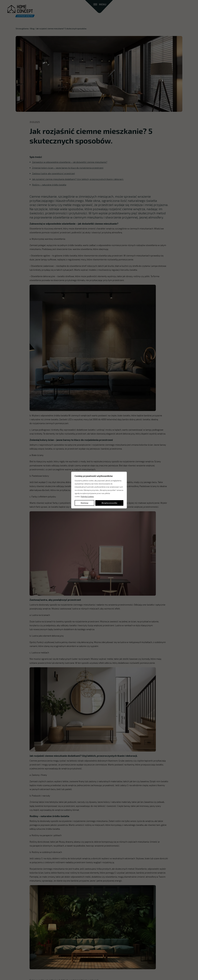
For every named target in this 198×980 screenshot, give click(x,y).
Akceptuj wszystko (109, 503)
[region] (99, 490)
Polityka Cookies (87, 496)
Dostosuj (84, 503)
